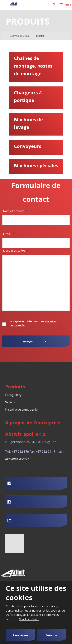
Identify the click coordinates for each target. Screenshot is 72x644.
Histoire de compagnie (21, 409)
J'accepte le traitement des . (33, 323)
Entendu (51, 635)
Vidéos (10, 402)
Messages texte (16, 250)
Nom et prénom (15, 211)
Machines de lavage (28, 123)
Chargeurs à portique (28, 96)
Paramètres (21, 635)
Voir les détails (29, 619)
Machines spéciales (36, 165)
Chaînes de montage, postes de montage (33, 66)
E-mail (9, 234)
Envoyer (28, 341)
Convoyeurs (28, 146)
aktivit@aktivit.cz (17, 459)
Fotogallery (13, 395)
